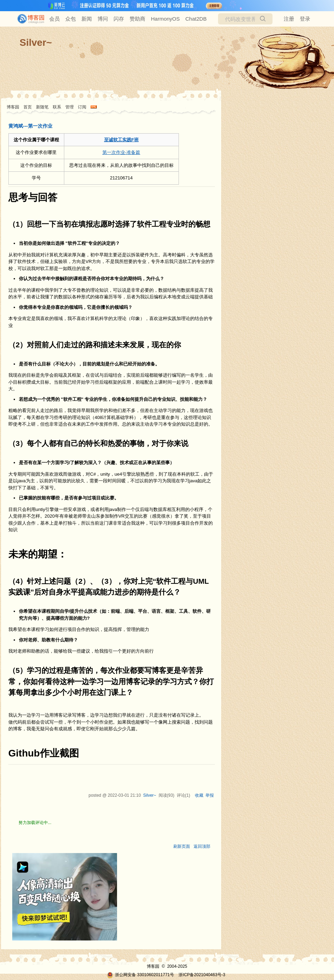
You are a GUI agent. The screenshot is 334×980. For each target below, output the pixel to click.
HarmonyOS (165, 19)
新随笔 (42, 107)
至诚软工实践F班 (121, 140)
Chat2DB (196, 19)
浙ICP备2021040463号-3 (202, 975)
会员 (55, 19)
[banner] (28, 19)
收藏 (199, 795)
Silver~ (36, 42)
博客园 (13, 107)
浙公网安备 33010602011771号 (140, 975)
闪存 (119, 19)
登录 (305, 19)
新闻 (87, 19)
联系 (57, 107)
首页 (28, 107)
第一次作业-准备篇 (121, 152)
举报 (210, 795)
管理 (70, 107)
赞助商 (137, 19)
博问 (103, 19)
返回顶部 (202, 846)
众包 (71, 19)
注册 (289, 19)
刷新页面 (182, 846)
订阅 (82, 107)
